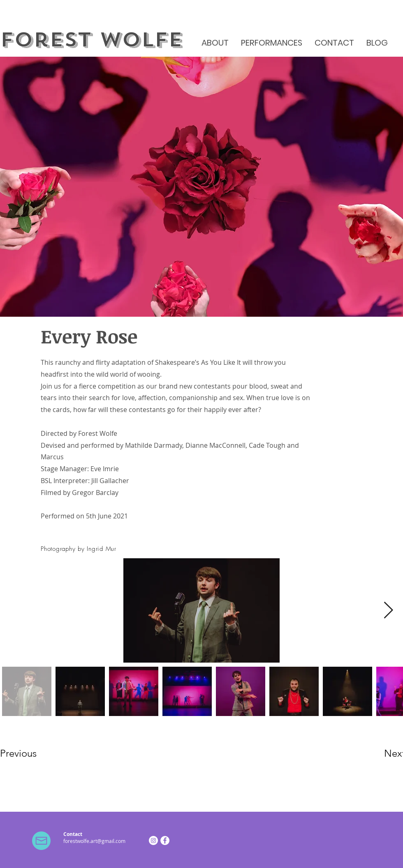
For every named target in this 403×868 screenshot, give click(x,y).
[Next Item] (388, 610)
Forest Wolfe (91, 40)
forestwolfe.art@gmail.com (94, 841)
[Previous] (29, 753)
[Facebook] (165, 840)
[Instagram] (153, 840)
